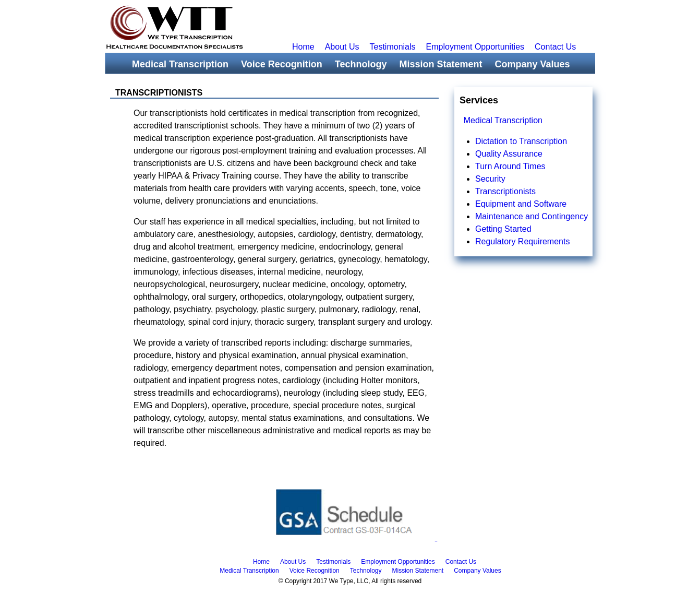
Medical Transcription (180, 64)
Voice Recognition (282, 64)
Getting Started (503, 229)
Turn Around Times (510, 166)
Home (303, 47)
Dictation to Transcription (521, 141)
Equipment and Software (521, 204)
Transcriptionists (505, 191)
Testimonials (393, 47)
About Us (342, 47)
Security (490, 179)
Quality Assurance (509, 154)
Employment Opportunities (475, 47)
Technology (361, 64)
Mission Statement (440, 64)
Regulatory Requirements (522, 241)
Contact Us (555, 47)
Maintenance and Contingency (532, 216)
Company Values (532, 64)
